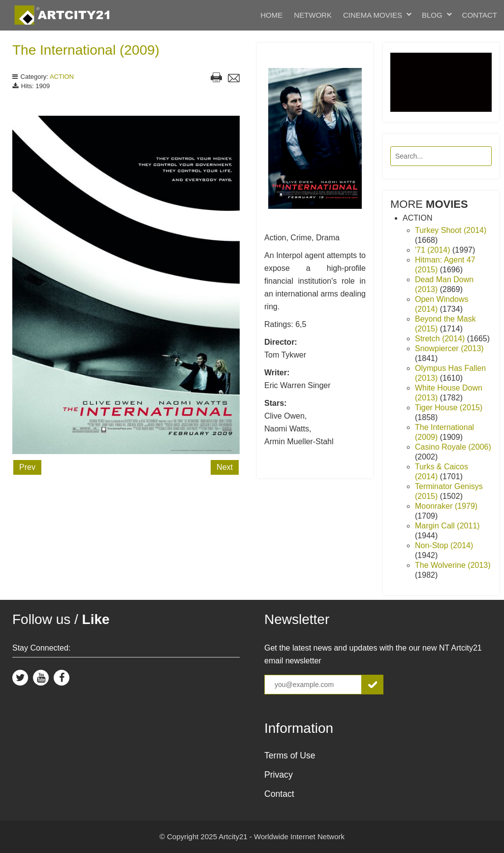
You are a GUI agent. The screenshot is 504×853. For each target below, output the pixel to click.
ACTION (62, 77)
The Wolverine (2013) (453, 565)
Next (225, 467)
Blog (432, 15)
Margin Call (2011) (447, 526)
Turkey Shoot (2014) (451, 230)
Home (271, 15)
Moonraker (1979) (446, 506)
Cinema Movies (373, 15)
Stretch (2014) (441, 339)
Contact (480, 15)
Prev (27, 467)
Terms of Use (290, 755)
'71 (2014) (434, 250)
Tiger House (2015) (449, 408)
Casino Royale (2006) (453, 447)
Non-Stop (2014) (444, 545)
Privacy (279, 775)
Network (313, 15)
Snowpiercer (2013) (449, 348)
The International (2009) (86, 50)
